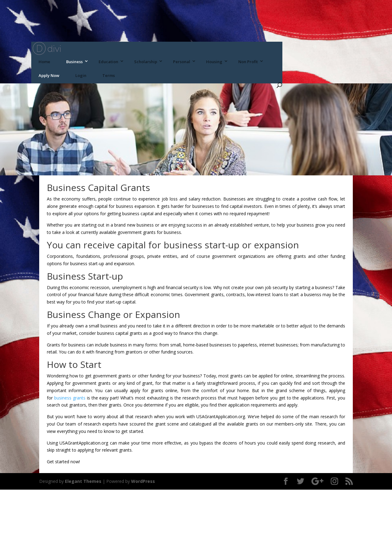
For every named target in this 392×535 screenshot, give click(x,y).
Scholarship (146, 62)
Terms (109, 75)
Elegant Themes (83, 481)
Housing (214, 62)
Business (74, 62)
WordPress (143, 481)
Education (108, 62)
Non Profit (248, 62)
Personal (182, 62)
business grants (70, 398)
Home (44, 62)
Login (81, 75)
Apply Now (49, 75)
